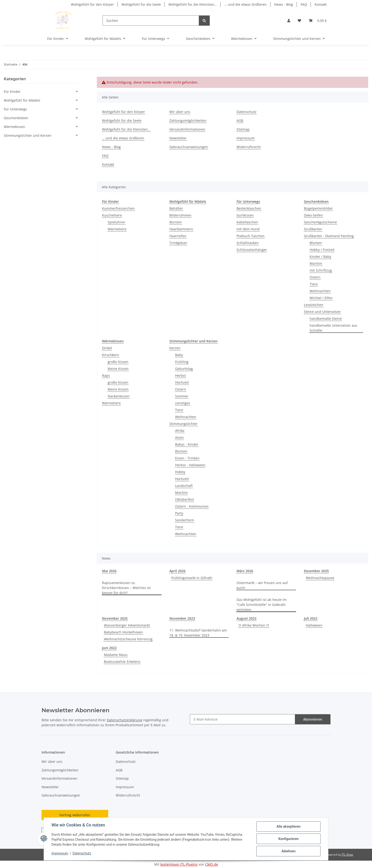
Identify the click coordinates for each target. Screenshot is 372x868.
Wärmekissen (14, 127)
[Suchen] (151, 21)
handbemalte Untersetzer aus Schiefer (333, 328)
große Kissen (118, 362)
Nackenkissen (119, 396)
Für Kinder (12, 92)
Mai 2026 (109, 571)
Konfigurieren (288, 839)
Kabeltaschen (247, 222)
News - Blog (284, 4)
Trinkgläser (178, 243)
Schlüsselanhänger (252, 250)
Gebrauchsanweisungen (189, 147)
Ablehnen (288, 851)
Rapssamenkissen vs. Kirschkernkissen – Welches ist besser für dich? (126, 588)
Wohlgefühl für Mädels (22, 100)
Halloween (314, 625)
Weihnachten (320, 291)
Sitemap (243, 129)
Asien (179, 437)
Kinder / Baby (320, 257)
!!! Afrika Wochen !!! (254, 625)
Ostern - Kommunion (192, 506)
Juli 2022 (311, 618)
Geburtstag (184, 369)
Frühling (182, 362)
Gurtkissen (245, 215)
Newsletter (178, 138)
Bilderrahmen (180, 215)
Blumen (316, 243)
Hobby (180, 472)
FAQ (304, 4)
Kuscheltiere (112, 215)
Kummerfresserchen (118, 208)
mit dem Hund (248, 229)
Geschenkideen (16, 118)
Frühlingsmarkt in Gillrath (192, 578)
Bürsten (176, 222)
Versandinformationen (187, 129)
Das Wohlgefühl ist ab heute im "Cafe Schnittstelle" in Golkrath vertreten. (262, 605)
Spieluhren (116, 222)
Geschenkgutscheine (320, 222)
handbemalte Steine (326, 318)
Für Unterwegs (15, 109)
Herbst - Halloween (190, 465)
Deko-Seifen (313, 215)
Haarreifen (178, 236)
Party (179, 513)
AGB (240, 120)
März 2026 (245, 571)
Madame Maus (116, 655)
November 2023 (182, 618)
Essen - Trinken (187, 458)
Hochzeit (182, 382)
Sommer (182, 396)
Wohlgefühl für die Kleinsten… (193, 4)
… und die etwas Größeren (246, 4)
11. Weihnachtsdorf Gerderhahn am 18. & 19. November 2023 (198, 633)
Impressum (60, 853)
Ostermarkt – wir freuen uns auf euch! (262, 585)
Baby (179, 355)
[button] (289, 21)
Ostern (315, 277)
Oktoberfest (184, 499)
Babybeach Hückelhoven (123, 632)
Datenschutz (82, 853)
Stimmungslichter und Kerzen (28, 135)
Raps (106, 375)
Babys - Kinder (187, 444)
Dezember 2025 (316, 571)
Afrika (180, 431)
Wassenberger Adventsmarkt (127, 625)
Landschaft (184, 486)
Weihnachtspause (320, 578)
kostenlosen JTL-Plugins (179, 864)
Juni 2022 (109, 648)
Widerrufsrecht (249, 147)
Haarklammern (181, 229)
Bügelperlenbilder (318, 208)
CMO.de (212, 864)
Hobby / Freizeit (322, 250)
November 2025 (115, 618)
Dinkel (107, 348)
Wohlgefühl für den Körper (92, 4)
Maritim (316, 263)
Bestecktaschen (249, 208)
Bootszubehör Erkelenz (122, 662)
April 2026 (177, 571)
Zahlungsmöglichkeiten (188, 120)
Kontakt (321, 4)
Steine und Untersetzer (322, 312)
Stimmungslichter (184, 424)
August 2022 (246, 618)
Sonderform (185, 520)
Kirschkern (111, 355)
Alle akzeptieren (288, 826)
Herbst (180, 375)
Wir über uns (180, 112)
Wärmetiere (117, 229)
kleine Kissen (118, 369)
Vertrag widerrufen (75, 815)
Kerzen (175, 348)
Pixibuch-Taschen (251, 236)
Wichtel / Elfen (321, 298)
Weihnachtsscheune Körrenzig (128, 639)
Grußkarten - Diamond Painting (329, 236)
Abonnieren (313, 719)
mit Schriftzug (321, 270)
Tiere (314, 284)
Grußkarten (313, 229)
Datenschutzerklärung (124, 720)
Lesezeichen (314, 305)
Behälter (176, 208)
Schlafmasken (248, 243)
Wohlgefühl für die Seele (141, 4)
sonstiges (183, 403)
